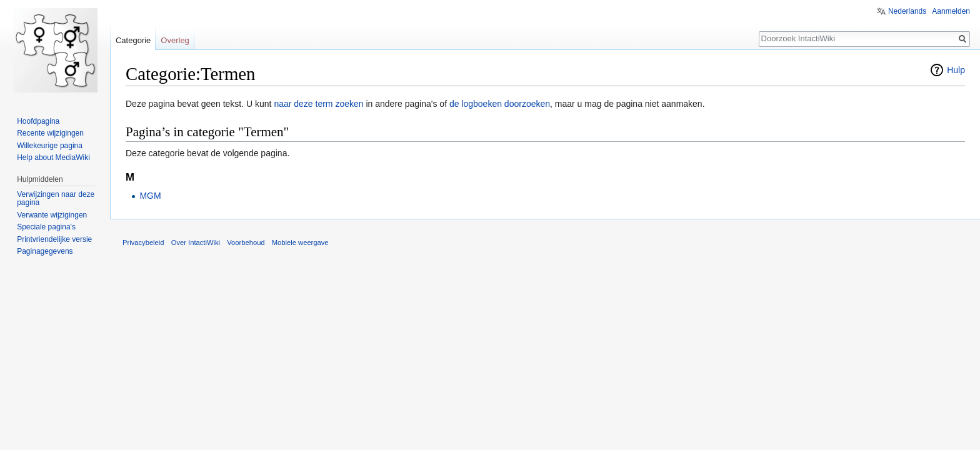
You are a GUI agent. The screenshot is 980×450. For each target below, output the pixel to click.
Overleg (175, 40)
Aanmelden (951, 11)
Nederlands (907, 11)
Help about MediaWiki (53, 157)
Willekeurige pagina (50, 146)
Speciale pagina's (46, 227)
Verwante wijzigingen (52, 215)
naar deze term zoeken (318, 104)
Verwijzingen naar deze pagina (56, 199)
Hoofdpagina (38, 121)
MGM (150, 196)
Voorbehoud (246, 242)
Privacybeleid (143, 242)
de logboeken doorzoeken (500, 104)
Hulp (956, 70)
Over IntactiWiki (196, 242)
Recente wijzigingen (50, 133)
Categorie (133, 40)
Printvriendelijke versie (54, 239)
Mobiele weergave (300, 242)
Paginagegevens (45, 251)
